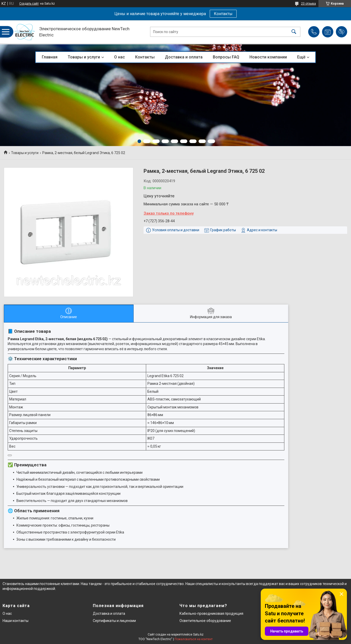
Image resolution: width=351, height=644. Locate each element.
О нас (119, 57)
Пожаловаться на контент (194, 639)
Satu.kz (198, 635)
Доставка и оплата (184, 57)
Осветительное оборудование (205, 621)
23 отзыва (308, 4)
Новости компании (268, 57)
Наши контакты (16, 621)
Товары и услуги (84, 57)
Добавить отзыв (342, 32)
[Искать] (294, 32)
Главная (50, 57)
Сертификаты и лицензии (114, 621)
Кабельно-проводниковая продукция (211, 613)
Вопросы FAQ (226, 57)
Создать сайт (29, 4)
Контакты (223, 14)
